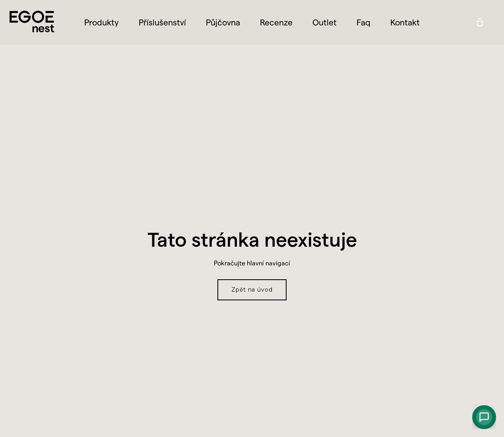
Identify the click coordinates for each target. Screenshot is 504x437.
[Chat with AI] (484, 417)
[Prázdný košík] (480, 22)
